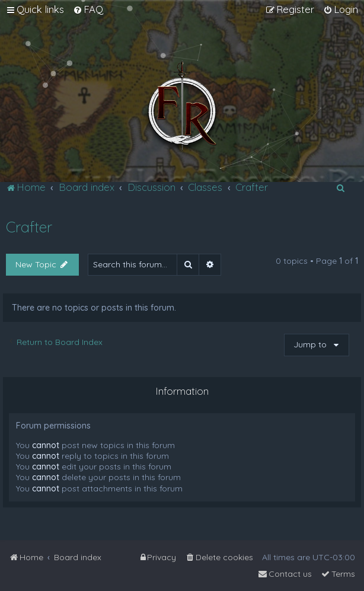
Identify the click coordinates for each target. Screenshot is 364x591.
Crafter (29, 227)
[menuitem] (88, 9)
